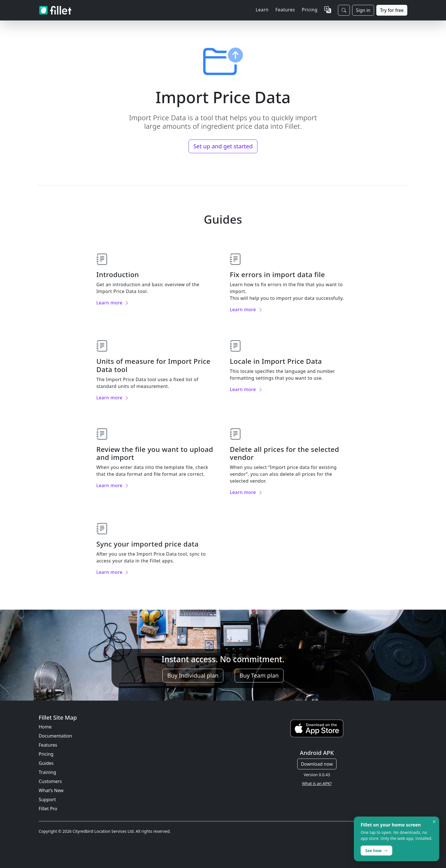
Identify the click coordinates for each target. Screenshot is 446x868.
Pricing (310, 10)
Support (47, 800)
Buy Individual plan (193, 675)
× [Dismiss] (434, 822)
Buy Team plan (259, 675)
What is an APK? (317, 783)
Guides (46, 763)
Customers (50, 781)
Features (48, 745)
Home (45, 727)
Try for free (392, 10)
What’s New (51, 790)
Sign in (363, 10)
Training (47, 772)
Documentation (55, 736)
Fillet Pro (48, 809)
